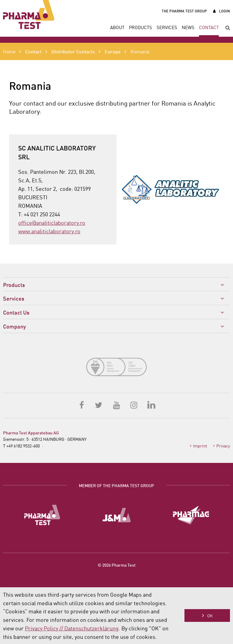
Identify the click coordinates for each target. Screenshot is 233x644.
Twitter (99, 405)
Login (225, 11)
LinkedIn (151, 405)
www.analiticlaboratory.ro (49, 231)
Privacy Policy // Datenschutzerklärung (72, 628)
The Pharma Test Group (184, 11)
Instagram (134, 405)
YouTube (116, 405)
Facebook (82, 405)
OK (210, 615)
